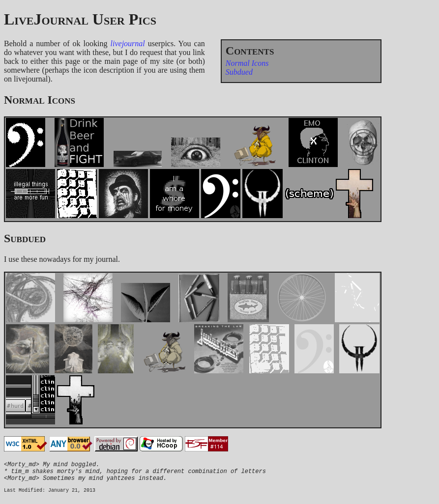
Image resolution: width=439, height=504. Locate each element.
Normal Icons (247, 63)
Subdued (239, 72)
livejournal (128, 43)
